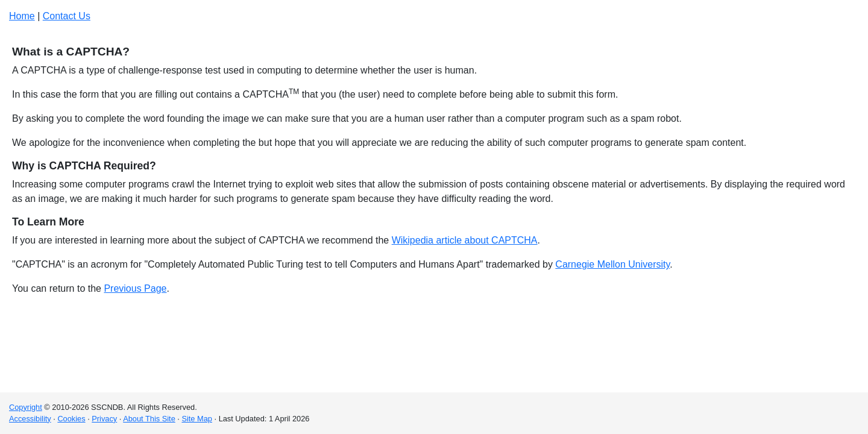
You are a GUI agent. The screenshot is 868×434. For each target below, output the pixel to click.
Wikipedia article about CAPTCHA (465, 240)
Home (22, 16)
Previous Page (135, 288)
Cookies (71, 419)
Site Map (197, 419)
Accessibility (30, 419)
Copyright (26, 407)
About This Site (149, 419)
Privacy (104, 419)
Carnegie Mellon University (612, 264)
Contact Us (67, 16)
